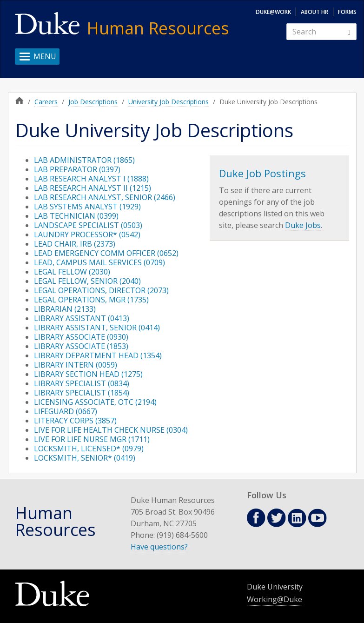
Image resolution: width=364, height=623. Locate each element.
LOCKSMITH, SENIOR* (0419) (85, 458)
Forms (347, 12)
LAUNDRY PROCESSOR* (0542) (87, 234)
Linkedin (297, 518)
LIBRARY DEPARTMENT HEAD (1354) (98, 355)
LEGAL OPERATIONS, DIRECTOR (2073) (101, 290)
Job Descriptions (93, 102)
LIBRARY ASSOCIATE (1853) (81, 346)
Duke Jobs (303, 225)
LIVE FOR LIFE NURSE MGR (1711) (92, 439)
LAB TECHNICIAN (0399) (76, 216)
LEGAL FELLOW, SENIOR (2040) (87, 281)
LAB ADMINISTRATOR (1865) (84, 160)
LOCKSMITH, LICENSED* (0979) (89, 449)
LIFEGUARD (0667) (66, 411)
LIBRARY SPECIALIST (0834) (82, 383)
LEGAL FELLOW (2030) (72, 272)
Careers (46, 102)
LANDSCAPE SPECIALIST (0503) (88, 225)
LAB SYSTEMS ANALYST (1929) (87, 207)
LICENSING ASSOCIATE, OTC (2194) (95, 402)
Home (20, 100)
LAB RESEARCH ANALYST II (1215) (93, 188)
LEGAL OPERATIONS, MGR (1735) (91, 300)
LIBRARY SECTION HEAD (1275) (88, 374)
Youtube (318, 518)
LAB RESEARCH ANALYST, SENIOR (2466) (105, 197)
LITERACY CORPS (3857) (75, 421)
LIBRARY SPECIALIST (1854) (82, 393)
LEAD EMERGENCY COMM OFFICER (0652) (106, 253)
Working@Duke (275, 599)
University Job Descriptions (169, 102)
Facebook (256, 518)
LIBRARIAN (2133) (65, 309)
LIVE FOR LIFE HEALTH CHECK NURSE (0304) (111, 430)
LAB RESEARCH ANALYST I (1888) (91, 179)
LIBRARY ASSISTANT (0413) (82, 318)
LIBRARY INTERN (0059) (76, 365)
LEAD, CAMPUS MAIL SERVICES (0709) (99, 262)
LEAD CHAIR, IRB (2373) (75, 244)
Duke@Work (273, 12)
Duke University (275, 587)
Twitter (277, 518)
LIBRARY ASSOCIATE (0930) (81, 337)
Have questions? (159, 547)
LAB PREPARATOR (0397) (77, 169)
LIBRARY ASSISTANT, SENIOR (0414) (97, 328)
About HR (314, 12)
